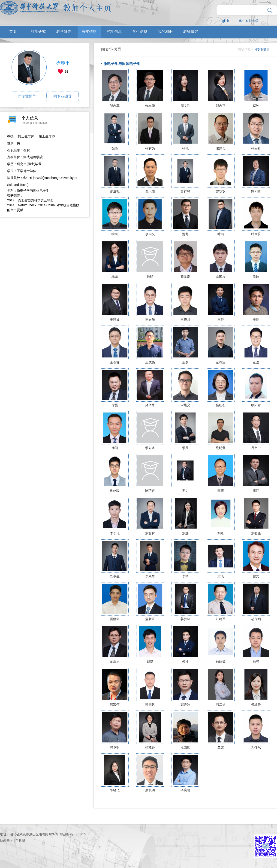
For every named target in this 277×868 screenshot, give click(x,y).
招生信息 (114, 32)
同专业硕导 (63, 96)
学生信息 (140, 32)
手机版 (20, 841)
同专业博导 (27, 96)
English (224, 21)
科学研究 (38, 32)
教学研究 (64, 32)
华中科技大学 (249, 21)
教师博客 (191, 32)
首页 (13, 32)
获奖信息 (89, 32)
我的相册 (165, 32)
